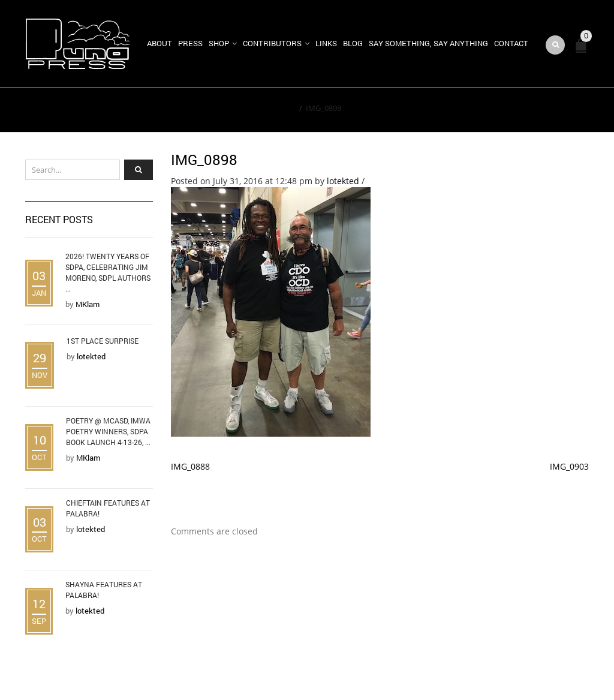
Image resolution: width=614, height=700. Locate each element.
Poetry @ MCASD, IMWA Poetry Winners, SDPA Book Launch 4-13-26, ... (108, 431)
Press (190, 43)
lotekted (343, 181)
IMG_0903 (569, 466)
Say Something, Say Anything (428, 43)
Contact (511, 43)
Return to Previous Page (534, 110)
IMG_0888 (190, 466)
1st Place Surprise (103, 341)
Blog (353, 43)
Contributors (272, 43)
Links (326, 43)
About (159, 43)
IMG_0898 (204, 160)
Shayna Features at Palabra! (104, 590)
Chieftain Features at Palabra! (108, 508)
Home (285, 108)
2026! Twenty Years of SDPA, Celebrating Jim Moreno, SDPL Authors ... (108, 272)
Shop (219, 43)
